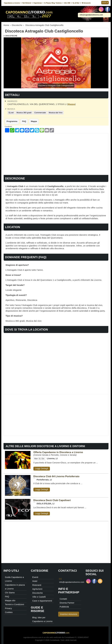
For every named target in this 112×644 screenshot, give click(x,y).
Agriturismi (37, 589)
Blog (53, 3)
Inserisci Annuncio (69, 614)
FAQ (24, 121)
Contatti (63, 599)
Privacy (8, 608)
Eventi (35, 577)
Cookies (9, 612)
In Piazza (48, 3)
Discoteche (11, 36)
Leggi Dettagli (42, 468)
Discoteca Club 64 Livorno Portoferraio (56, 476)
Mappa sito (10, 600)
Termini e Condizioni (15, 604)
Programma (12, 121)
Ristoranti (37, 585)
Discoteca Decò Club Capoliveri (52, 500)
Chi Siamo (10, 593)
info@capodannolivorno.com (91, 15)
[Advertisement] (56, 154)
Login (105, 2)
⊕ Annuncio (86, 3)
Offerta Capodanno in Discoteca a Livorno (58, 452)
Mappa (71, 104)
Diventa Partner (67, 603)
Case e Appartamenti (42, 601)
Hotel (35, 581)
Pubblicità (64, 607)
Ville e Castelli (39, 597)
